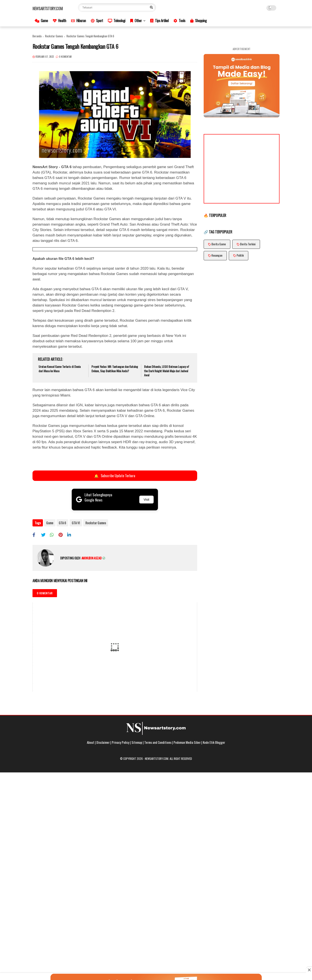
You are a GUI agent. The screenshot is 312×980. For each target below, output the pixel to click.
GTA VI (76, 523)
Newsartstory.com (48, 8)
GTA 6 (62, 523)
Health (59, 20)
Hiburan (78, 20)
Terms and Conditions (158, 742)
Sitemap (137, 742)
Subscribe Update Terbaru (115, 476)
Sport (97, 20)
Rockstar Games (54, 36)
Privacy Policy (121, 742)
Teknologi (117, 20)
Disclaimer (103, 742)
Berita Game (219, 244)
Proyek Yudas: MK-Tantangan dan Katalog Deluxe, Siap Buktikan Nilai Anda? (115, 369)
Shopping (198, 20)
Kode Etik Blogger (214, 742)
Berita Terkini (248, 244)
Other (136, 20)
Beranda (37, 36)
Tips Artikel (159, 20)
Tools (179, 20)
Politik (240, 255)
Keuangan (217, 255)
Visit (146, 500)
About (91, 742)
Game (41, 20)
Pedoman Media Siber (187, 742)
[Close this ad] (309, 970)
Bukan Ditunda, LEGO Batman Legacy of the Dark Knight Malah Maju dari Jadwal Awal (167, 371)
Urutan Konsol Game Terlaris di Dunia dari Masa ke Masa (60, 369)
